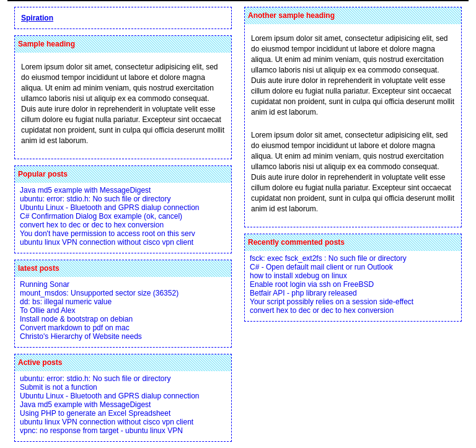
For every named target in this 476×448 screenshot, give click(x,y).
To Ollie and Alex (47, 310)
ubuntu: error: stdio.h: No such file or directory (95, 199)
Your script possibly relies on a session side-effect (332, 302)
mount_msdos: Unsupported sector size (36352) (99, 293)
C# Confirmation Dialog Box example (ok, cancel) (101, 216)
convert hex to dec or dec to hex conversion (92, 225)
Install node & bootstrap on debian (76, 319)
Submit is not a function (59, 387)
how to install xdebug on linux (298, 276)
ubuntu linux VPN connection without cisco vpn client (107, 242)
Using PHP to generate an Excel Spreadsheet (95, 413)
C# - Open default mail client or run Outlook (321, 267)
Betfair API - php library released (303, 293)
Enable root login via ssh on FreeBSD (312, 284)
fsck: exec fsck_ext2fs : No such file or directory (328, 258)
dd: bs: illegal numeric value (66, 302)
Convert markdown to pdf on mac (75, 328)
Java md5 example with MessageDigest (85, 190)
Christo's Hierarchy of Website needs (81, 336)
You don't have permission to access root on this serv (108, 234)
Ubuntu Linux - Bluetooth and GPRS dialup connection (110, 208)
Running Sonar (45, 284)
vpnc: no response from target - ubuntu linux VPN (101, 431)
